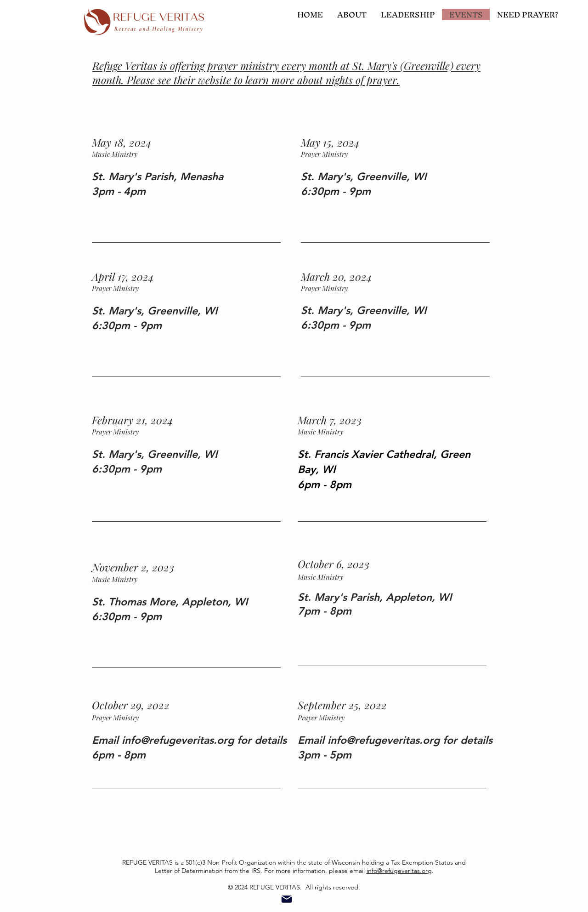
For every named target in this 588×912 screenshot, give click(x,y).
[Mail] (286, 899)
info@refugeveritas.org (178, 740)
